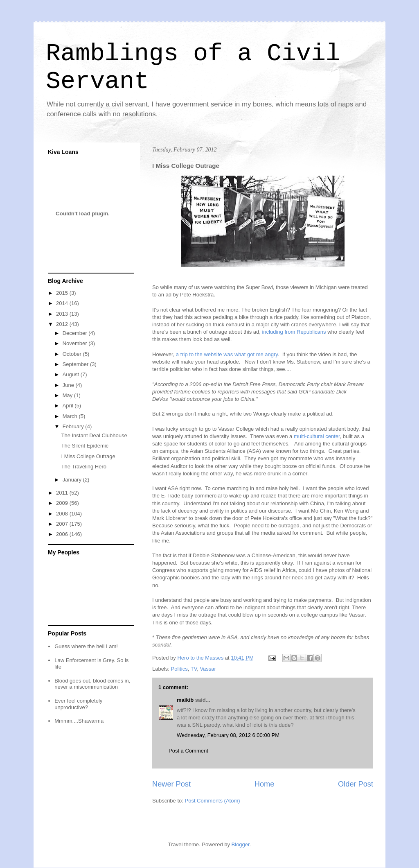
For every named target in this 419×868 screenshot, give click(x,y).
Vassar (208, 669)
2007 (63, 524)
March (71, 416)
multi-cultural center (317, 436)
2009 (63, 503)
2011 (63, 493)
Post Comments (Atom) (213, 801)
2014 (63, 303)
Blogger (241, 844)
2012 (63, 324)
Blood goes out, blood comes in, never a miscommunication (92, 684)
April (69, 406)
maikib (185, 700)
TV (194, 669)
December (76, 333)
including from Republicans (293, 332)
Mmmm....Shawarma (79, 721)
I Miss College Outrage (88, 456)
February (74, 426)
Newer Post (171, 784)
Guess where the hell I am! (86, 646)
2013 (63, 314)
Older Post (356, 784)
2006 (63, 534)
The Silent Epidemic (85, 446)
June (69, 385)
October (73, 354)
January (73, 480)
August (72, 374)
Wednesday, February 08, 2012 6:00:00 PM (228, 735)
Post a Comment (188, 751)
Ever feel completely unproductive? (78, 704)
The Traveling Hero (84, 467)
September (76, 364)
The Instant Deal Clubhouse (94, 435)
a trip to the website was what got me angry (227, 354)
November (76, 343)
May (68, 395)
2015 (63, 293)
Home (265, 784)
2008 (63, 514)
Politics (179, 669)
